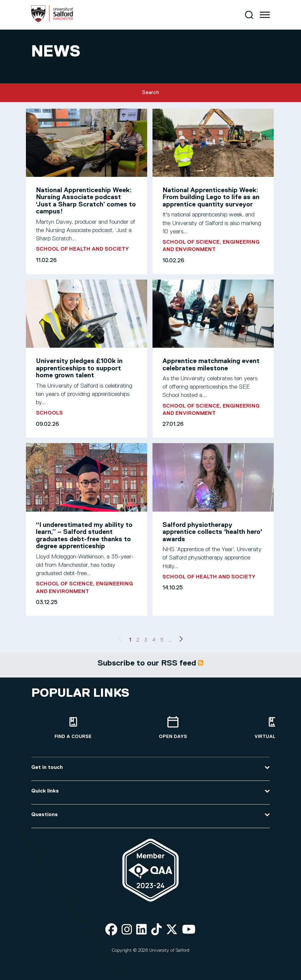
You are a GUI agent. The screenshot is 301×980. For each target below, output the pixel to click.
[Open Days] (173, 728)
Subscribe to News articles (201, 663)
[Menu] (265, 15)
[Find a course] (73, 728)
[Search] (249, 15)
